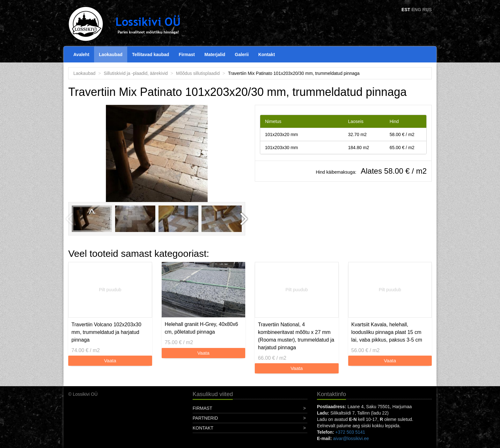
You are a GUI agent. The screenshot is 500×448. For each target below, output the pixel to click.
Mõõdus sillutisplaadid (198, 73)
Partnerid (205, 418)
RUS (427, 10)
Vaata (110, 361)
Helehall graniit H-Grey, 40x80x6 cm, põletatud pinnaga (202, 328)
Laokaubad (111, 54)
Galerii (242, 54)
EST (406, 10)
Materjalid (215, 54)
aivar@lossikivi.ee (351, 438)
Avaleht (81, 54)
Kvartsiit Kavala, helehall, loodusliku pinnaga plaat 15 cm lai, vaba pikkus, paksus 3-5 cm (387, 332)
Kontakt (267, 54)
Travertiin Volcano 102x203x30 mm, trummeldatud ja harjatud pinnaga (106, 332)
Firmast (187, 54)
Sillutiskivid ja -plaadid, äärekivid (136, 73)
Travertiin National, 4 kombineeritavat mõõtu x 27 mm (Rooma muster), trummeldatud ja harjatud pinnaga (296, 336)
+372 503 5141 (350, 432)
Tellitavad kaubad (151, 54)
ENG (416, 10)
